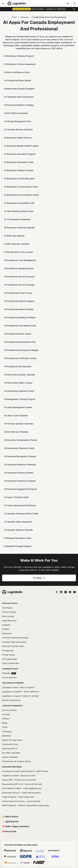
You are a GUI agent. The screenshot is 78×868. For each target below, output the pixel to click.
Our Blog (6, 714)
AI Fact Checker (9, 612)
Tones (5, 727)
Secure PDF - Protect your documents (19, 780)
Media (5, 723)
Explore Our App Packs (12, 740)
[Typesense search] (75, 3)
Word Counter (8, 616)
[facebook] (70, 592)
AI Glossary (7, 732)
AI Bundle (9, 673)
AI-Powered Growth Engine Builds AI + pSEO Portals (25, 771)
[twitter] (57, 592)
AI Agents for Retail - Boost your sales (19, 776)
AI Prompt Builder (10, 659)
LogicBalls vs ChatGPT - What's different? (21, 692)
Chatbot (5, 629)
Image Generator (9, 621)
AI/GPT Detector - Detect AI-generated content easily (26, 805)
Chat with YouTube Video (13, 646)
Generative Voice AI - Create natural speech (21, 793)
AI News (6, 719)
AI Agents (6, 625)
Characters (7, 633)
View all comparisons (11, 700)
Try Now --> (39, 578)
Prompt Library (8, 655)
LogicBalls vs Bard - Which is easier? (18, 687)
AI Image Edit (8, 651)
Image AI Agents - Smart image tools (18, 797)
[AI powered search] (68, 3)
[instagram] (66, 592)
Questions (6, 736)
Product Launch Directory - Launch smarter (21, 801)
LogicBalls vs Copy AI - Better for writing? (20, 696)
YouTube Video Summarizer (14, 642)
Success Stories (9, 710)
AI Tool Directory (9, 678)
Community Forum (10, 744)
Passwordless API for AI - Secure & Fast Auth (22, 784)
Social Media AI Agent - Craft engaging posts (22, 788)
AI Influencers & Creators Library (16, 761)
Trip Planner (7, 608)
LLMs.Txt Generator (11, 663)
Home (14, 17)
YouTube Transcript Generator (15, 638)
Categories (25, 17)
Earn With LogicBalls (11, 753)
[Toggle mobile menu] (3, 3)
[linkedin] (61, 592)
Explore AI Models (10, 757)
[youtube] (75, 592)
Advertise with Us (10, 749)
